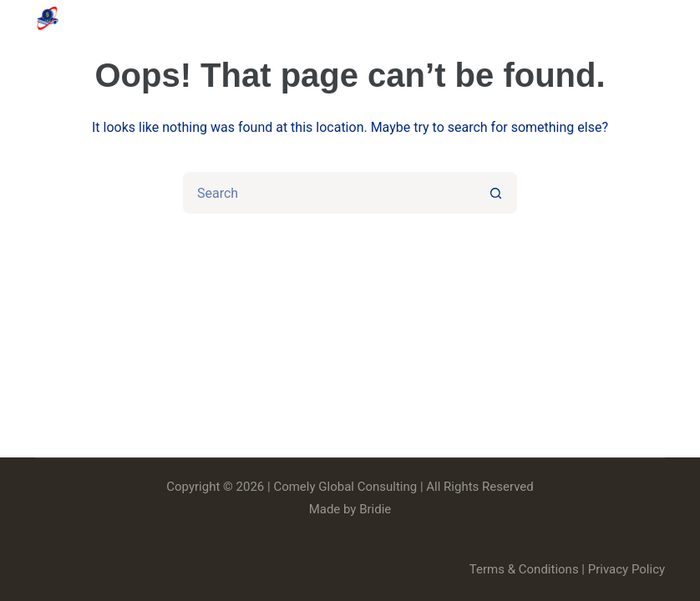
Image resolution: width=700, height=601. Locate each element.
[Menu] (657, 18)
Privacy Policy (626, 569)
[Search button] (496, 193)
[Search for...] (329, 193)
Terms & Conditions (524, 569)
